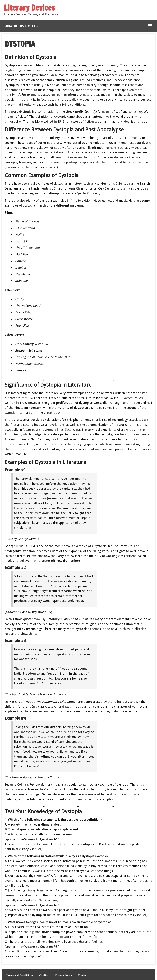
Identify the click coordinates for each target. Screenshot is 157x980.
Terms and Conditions (20, 975)
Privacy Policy (64, 975)
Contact (83, 975)
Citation (44, 975)
